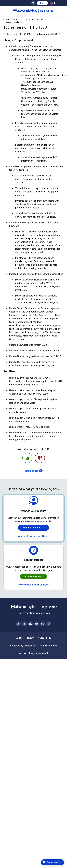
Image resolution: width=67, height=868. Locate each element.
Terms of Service (48, 646)
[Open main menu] (62, 3)
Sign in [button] (42, 3)
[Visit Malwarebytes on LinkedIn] (30, 624)
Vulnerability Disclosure (22, 646)
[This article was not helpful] (40, 458)
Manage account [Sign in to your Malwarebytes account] (33, 528)
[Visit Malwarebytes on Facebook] (24, 624)
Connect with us (33, 576)
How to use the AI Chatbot (33, 585)
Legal (19, 638)
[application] (51, 862)
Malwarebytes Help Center (14, 19)
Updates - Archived (14, 22)
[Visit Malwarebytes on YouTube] (37, 624)
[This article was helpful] (27, 458)
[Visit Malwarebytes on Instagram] (43, 624)
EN (53, 3)
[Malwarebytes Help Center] (34, 607)
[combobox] (53, 3)
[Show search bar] (33, 3)
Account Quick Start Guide (34, 536)
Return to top (33, 471)
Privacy (30, 638)
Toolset (31, 19)
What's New (41, 19)
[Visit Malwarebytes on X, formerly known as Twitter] (18, 624)
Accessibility (44, 638)
